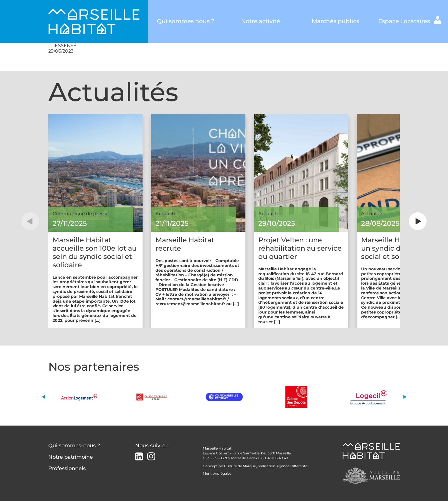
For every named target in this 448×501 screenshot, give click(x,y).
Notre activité (261, 21)
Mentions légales (217, 473)
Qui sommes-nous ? (74, 446)
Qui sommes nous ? (186, 21)
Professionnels (67, 468)
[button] (30, 221)
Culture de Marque (240, 466)
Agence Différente (292, 466)
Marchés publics (336, 21)
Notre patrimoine (71, 457)
